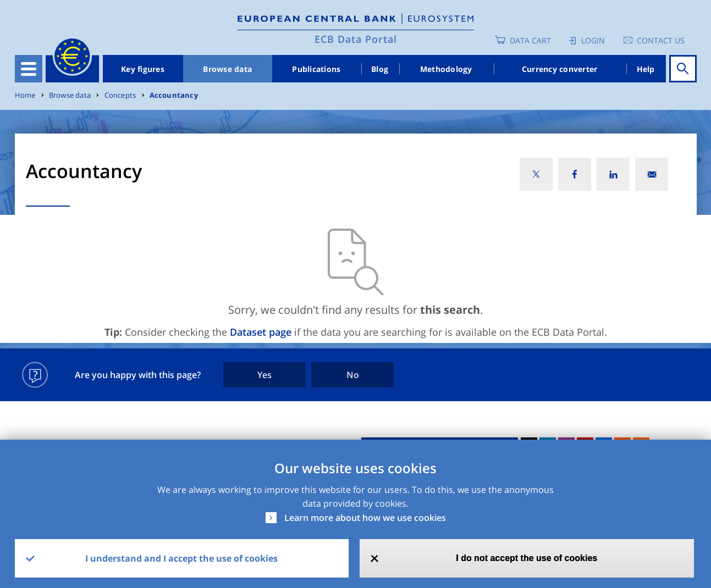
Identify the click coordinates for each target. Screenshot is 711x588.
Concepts (120, 95)
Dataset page (261, 332)
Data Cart (530, 40)
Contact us (661, 40)
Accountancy (174, 95)
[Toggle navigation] (29, 69)
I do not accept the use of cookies (527, 558)
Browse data (227, 69)
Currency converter (560, 69)
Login (593, 40)
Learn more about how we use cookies (365, 518)
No (353, 375)
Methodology (446, 69)
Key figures (143, 69)
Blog (380, 69)
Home (25, 95)
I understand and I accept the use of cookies (181, 558)
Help (646, 69)
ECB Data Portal (356, 39)
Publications (316, 69)
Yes (264, 375)
